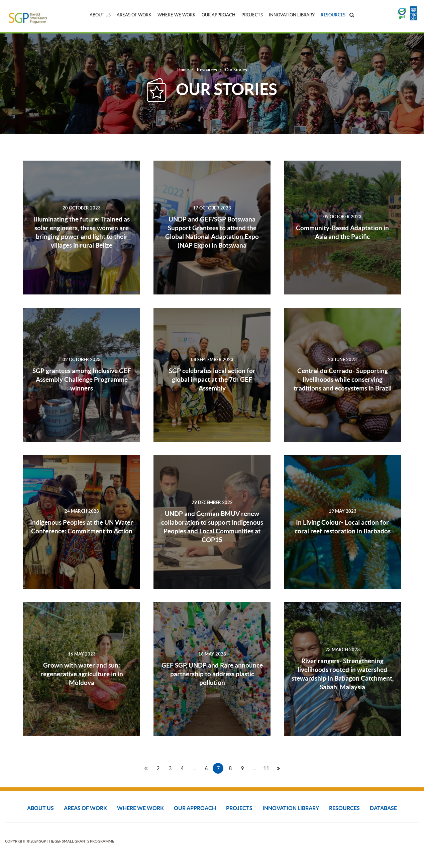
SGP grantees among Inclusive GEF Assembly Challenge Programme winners (82, 379)
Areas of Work (134, 15)
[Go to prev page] (146, 768)
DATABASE (383, 808)
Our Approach (219, 15)
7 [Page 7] (218, 768)
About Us (100, 15)
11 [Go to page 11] (266, 768)
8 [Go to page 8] (230, 768)
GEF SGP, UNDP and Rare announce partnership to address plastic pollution (212, 674)
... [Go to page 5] (194, 768)
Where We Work (177, 15)
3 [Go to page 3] (170, 768)
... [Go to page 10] (254, 768)
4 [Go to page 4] (182, 768)
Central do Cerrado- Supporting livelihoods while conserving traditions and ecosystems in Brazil (343, 379)
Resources (333, 15)
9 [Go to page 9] (242, 768)
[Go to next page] (278, 768)
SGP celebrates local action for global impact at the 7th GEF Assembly (212, 379)
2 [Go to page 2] (158, 768)
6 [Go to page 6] (206, 768)
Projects (252, 15)
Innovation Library (292, 15)
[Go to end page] (290, 768)
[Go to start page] (134, 768)
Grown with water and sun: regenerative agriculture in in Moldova (82, 674)
